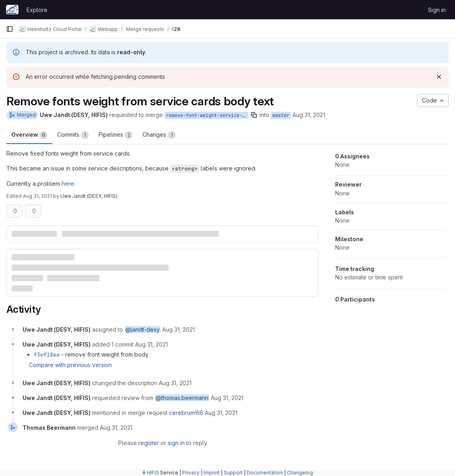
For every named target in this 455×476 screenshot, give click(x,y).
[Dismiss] (439, 77)
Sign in (437, 10)
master (281, 115)
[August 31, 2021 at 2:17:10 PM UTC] (116, 428)
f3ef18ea (47, 355)
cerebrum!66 (186, 413)
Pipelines (116, 135)
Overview (29, 135)
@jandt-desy (143, 329)
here (68, 184)
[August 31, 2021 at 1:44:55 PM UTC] (151, 344)
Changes (159, 135)
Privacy (191, 473)
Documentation (265, 473)
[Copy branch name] (254, 115)
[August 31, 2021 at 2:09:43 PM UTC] (175, 383)
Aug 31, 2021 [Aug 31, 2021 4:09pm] (37, 196)
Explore (37, 10)
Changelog (300, 473)
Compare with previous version (70, 365)
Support (233, 473)
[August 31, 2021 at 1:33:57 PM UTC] (178, 329)
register (149, 443)
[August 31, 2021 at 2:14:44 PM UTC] (221, 413)
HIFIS (153, 473)
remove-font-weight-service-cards (207, 115)
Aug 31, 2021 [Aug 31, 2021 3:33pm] (309, 115)
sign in (176, 443)
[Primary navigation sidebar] (10, 29)
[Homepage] (12, 10)
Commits (73, 135)
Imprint (212, 473)
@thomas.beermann (182, 398)
